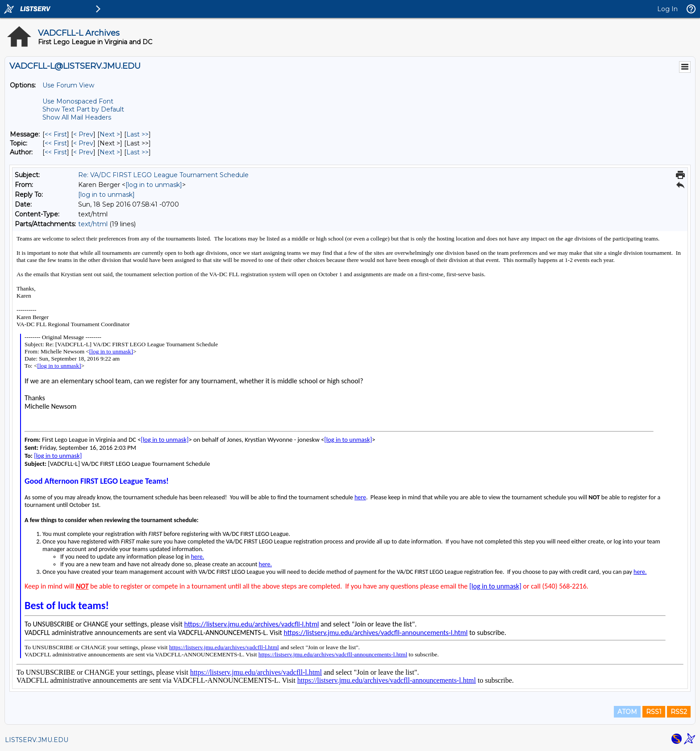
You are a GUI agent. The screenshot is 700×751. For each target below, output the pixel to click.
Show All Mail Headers (77, 117)
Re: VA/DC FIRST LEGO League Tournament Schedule (163, 175)
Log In (667, 9)
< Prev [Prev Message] (83, 134)
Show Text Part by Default (83, 109)
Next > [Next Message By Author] (110, 152)
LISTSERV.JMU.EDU (37, 740)
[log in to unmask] (154, 185)
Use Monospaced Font (78, 101)
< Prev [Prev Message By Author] (83, 152)
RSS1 (654, 712)
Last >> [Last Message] (137, 134)
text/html (93, 224)
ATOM (627, 712)
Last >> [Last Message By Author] (137, 152)
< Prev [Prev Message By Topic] (83, 143)
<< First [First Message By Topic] (56, 143)
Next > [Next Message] (110, 134)
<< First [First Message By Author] (56, 152)
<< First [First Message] (56, 134)
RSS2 (679, 712)
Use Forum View (68, 85)
